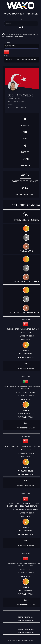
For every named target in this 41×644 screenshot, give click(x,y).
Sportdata (30, 640)
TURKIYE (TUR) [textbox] (10, 46)
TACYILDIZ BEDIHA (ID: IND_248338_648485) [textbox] (21, 59)
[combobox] (22, 47)
